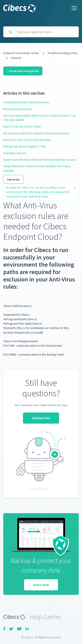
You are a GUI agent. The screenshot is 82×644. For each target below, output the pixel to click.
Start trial (41, 585)
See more (13, 179)
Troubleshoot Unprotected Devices (26, 102)
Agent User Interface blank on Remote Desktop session (40, 160)
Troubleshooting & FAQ (62, 53)
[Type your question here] (41, 32)
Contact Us (41, 418)
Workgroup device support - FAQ (25, 146)
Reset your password (17, 109)
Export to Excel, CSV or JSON (22, 126)
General (16, 58)
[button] (74, 8)
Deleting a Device (15, 153)
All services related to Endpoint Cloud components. (37, 133)
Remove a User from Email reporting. (27, 140)
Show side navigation (23, 71)
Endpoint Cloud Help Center (21, 53)
